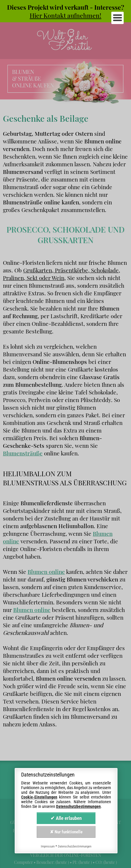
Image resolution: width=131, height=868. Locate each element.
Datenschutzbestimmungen (78, 806)
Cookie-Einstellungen (39, 797)
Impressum (48, 846)
